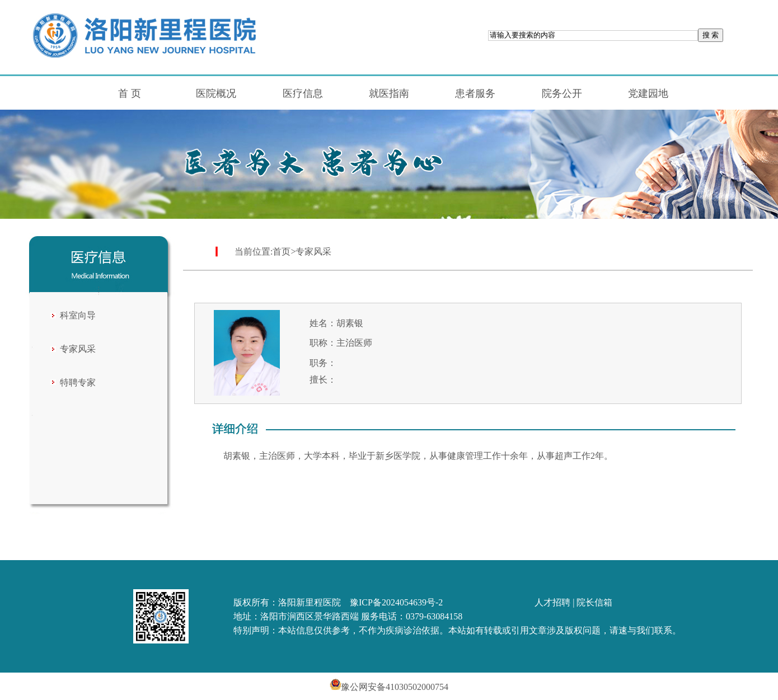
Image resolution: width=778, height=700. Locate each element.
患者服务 (475, 93)
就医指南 (389, 93)
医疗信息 (303, 93)
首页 (282, 252)
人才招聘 (552, 602)
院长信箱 (594, 602)
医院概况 (216, 93)
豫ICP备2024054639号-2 (396, 602)
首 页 (130, 93)
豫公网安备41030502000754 (389, 687)
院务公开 (562, 93)
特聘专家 (78, 382)
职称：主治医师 (341, 343)
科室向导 (78, 315)
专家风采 (78, 349)
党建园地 (648, 93)
